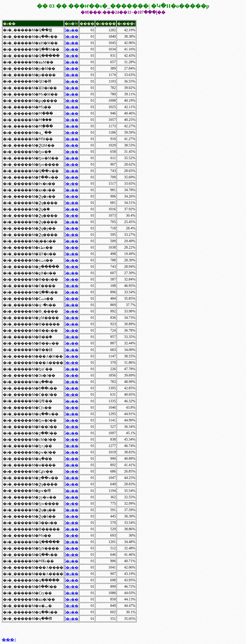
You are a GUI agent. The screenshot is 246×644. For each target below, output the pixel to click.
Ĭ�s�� (71, 30)
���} (9, 640)
